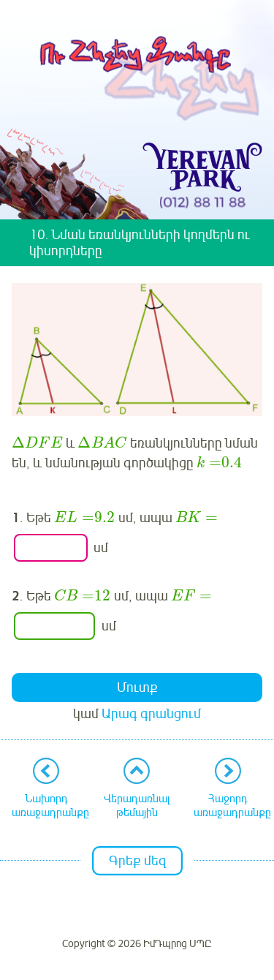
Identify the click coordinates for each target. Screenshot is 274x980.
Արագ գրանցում (151, 714)
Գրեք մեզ (137, 861)
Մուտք (137, 687)
